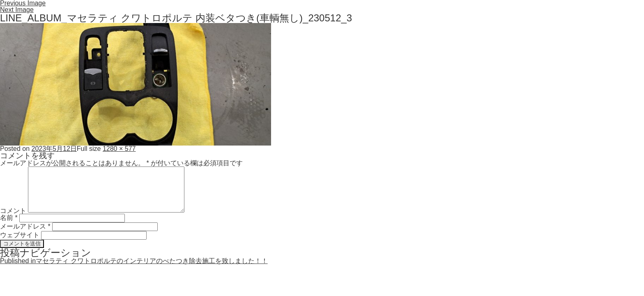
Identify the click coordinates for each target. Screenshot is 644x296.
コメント (13, 210)
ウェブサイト (20, 235)
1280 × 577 (119, 149)
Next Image (17, 10)
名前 (9, 218)
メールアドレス (25, 226)
